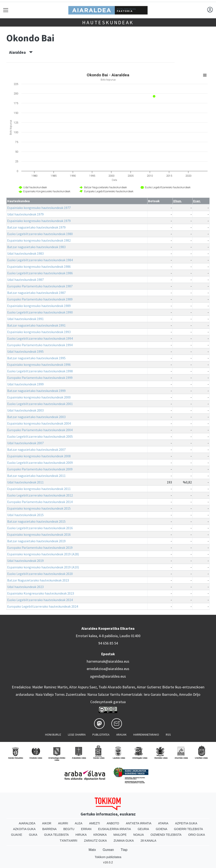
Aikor (47, 823)
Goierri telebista (188, 829)
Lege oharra (77, 735)
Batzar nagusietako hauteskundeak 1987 (36, 293)
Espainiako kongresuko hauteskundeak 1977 (39, 208)
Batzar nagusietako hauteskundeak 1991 (36, 325)
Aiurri (63, 823)
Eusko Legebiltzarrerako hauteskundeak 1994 (40, 338)
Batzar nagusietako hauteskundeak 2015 (36, 521)
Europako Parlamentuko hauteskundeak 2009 (40, 469)
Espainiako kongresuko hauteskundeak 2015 (39, 508)
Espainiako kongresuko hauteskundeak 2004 (39, 423)
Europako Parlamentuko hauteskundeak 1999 (40, 378)
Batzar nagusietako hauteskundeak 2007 (36, 449)
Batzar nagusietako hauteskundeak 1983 (36, 247)
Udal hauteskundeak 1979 (25, 214)
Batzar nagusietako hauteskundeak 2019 (36, 541)
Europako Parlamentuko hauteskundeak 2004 (40, 430)
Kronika (100, 835)
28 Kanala (148, 841)
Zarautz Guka (95, 841)
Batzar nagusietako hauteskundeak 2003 (36, 417)
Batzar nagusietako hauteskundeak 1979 (36, 227)
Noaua (139, 835)
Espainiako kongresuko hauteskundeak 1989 (39, 306)
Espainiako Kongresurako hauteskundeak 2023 (41, 593)
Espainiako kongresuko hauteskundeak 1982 (39, 240)
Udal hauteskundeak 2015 (25, 515)
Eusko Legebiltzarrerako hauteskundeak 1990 (40, 312)
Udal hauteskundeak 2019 (25, 561)
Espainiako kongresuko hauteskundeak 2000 (39, 397)
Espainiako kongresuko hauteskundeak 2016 (39, 534)
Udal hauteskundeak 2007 (25, 443)
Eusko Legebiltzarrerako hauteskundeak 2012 (40, 495)
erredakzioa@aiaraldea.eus (108, 669)
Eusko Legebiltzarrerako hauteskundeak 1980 (40, 234)
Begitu (69, 829)
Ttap (124, 850)
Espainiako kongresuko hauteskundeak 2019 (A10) (43, 567)
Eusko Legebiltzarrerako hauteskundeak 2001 (40, 404)
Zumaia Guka (124, 841)
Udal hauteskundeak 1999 (25, 384)
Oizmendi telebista (166, 835)
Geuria (143, 829)
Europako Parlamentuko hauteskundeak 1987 (40, 286)
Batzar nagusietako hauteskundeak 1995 (36, 358)
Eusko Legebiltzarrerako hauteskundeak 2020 (40, 574)
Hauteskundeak (108, 22)
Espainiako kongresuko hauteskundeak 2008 (39, 456)
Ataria (163, 823)
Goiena (161, 829)
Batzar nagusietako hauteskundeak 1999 (36, 391)
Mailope (120, 835)
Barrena (50, 829)
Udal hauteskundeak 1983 (25, 253)
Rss (168, 735)
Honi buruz (53, 735)
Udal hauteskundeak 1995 (25, 351)
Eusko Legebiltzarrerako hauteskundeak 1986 (40, 273)
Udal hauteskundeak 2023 (25, 587)
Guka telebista (56, 835)
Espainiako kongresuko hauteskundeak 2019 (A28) (43, 554)
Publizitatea (101, 735)
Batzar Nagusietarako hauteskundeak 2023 (38, 580)
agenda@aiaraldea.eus (108, 676)
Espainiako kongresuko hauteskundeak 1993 (39, 332)
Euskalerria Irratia (114, 829)
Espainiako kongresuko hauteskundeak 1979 (39, 221)
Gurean (108, 850)
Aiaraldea (21, 52)
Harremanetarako (146, 735)
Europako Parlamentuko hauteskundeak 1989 (40, 299)
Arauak (121, 735)
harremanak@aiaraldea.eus (108, 661)
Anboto (113, 823)
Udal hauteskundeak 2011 (25, 482)
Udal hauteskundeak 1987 (25, 280)
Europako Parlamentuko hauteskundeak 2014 (40, 502)
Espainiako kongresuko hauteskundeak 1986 (39, 266)
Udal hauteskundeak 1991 (25, 319)
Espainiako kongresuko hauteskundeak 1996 (39, 365)
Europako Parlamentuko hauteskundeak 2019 (40, 548)
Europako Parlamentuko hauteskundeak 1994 (40, 345)
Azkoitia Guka (24, 829)
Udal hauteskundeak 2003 (25, 410)
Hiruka (81, 835)
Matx (92, 850)
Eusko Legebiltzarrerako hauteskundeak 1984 (40, 260)
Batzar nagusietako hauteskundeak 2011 (36, 476)
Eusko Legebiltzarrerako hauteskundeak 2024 (40, 600)
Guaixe (17, 835)
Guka (33, 835)
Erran (86, 829)
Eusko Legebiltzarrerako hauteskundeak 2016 (40, 528)
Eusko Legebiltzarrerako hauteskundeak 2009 (40, 463)
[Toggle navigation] (6, 10)
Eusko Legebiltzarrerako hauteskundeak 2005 (40, 436)
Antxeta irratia (139, 823)
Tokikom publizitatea (108, 857)
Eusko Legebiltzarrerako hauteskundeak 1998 (40, 371)
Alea (79, 823)
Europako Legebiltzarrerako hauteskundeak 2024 (43, 606)
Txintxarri (68, 841)
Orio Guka (196, 835)
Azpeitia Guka (186, 823)
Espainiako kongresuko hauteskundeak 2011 (39, 489)
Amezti (94, 823)
